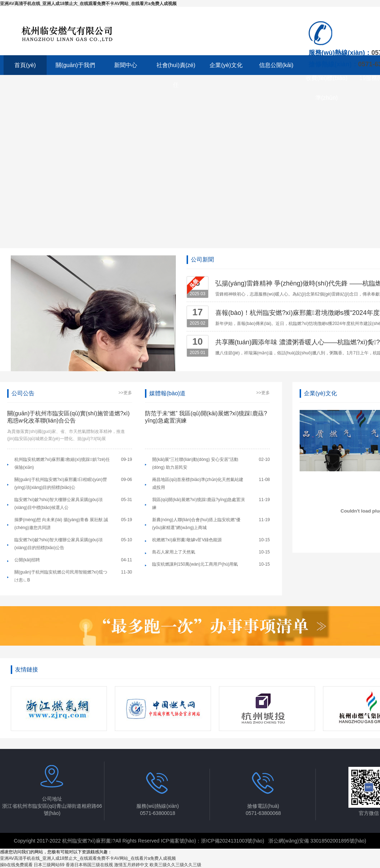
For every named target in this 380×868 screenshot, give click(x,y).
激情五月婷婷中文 (131, 865)
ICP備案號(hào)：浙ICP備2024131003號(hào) (212, 841)
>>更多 (125, 393)
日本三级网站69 (49, 865)
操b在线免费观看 (16, 865)
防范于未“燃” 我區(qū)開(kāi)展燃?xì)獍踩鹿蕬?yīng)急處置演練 (206, 417)
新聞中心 (126, 65)
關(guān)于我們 (75, 65)
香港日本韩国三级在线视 (89, 865)
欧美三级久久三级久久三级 (175, 865)
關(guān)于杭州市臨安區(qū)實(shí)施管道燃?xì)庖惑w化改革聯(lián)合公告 (68, 417)
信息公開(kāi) (276, 65)
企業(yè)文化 (226, 65)
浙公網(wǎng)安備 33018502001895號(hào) (317, 841)
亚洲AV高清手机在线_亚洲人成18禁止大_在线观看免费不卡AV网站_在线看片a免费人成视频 (88, 4)
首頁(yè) (25, 65)
